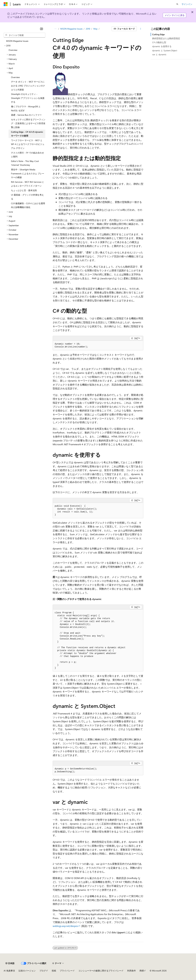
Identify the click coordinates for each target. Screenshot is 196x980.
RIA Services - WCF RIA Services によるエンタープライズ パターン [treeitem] (27, 184)
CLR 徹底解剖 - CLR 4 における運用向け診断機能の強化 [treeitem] (28, 205)
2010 (88, 29)
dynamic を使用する (162, 46)
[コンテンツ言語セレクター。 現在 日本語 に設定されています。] (10, 963)
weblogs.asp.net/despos (65, 926)
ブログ (43, 971)
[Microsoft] (6, 4)
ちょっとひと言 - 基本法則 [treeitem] (24, 190)
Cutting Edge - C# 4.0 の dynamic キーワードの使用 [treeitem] (27, 134)
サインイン (187, 4)
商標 (142, 971)
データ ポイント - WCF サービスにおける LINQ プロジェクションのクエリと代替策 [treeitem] (28, 86)
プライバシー (66, 971)
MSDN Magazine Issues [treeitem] (17, 41)
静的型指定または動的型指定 (166, 38)
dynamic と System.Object (165, 50)
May (95, 29)
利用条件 (132, 971)
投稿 (54, 971)
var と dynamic (159, 54)
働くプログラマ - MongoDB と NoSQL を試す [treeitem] (26, 108)
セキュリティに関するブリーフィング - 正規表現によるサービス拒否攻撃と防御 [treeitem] (28, 123)
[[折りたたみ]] (41, 29)
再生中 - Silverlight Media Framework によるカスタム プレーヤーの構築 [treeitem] (28, 173)
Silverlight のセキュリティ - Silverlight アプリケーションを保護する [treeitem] (28, 98)
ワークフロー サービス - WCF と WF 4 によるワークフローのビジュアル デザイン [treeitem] (28, 144)
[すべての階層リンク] (55, 29)
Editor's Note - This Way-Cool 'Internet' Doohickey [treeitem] (25, 163)
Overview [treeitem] (13, 50)
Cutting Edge (158, 34)
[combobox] (24, 35)
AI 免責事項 (9, 971)
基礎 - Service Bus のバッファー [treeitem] (26, 115)
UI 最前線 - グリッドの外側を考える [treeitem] (27, 197)
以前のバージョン (27, 971)
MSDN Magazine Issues (71, 29)
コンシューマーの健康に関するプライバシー (100, 971)
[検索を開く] (177, 4)
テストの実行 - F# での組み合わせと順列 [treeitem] (27, 155)
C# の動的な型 (159, 42)
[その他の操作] (141, 29)
